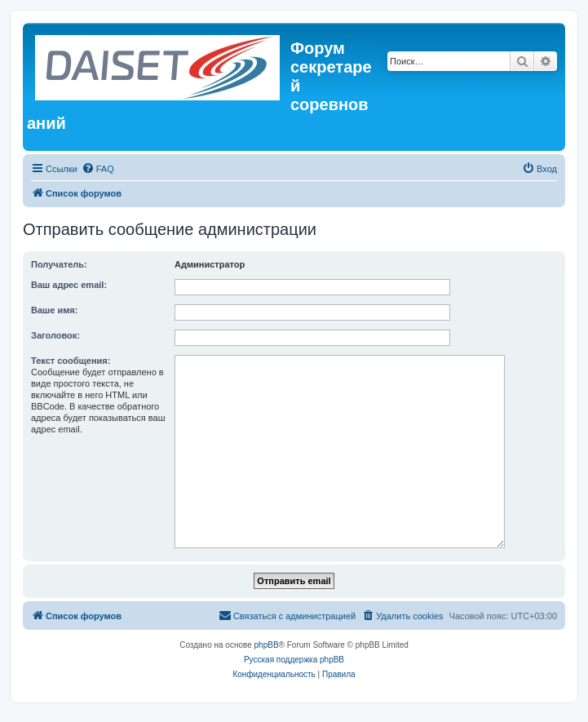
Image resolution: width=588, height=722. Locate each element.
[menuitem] (98, 169)
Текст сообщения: (71, 361)
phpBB (267, 645)
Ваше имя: (54, 310)
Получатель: (59, 264)
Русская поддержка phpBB (294, 660)
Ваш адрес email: (69, 285)
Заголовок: (55, 335)
